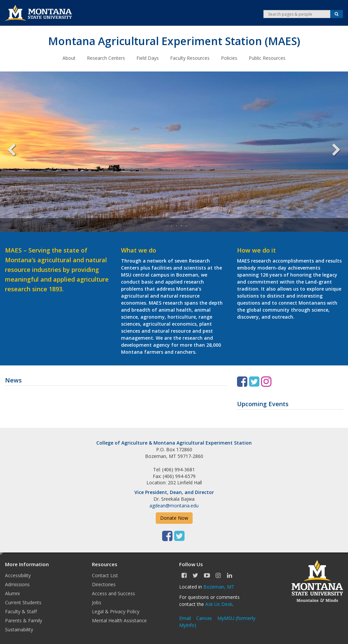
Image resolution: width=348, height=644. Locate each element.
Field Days (148, 58)
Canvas (204, 618)
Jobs (97, 602)
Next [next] (331, 152)
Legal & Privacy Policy (116, 611)
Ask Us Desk (219, 604)
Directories (104, 584)
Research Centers (106, 58)
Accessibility (18, 575)
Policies (229, 58)
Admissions (17, 584)
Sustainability (19, 629)
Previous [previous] (17, 152)
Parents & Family (24, 620)
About (69, 58)
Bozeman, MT (219, 587)
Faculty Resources (190, 58)
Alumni (12, 593)
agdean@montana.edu (174, 506)
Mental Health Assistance (119, 620)
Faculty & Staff (21, 611)
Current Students (23, 602)
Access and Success (113, 593)
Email (185, 618)
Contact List (105, 575)
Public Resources (267, 58)
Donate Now (174, 518)
